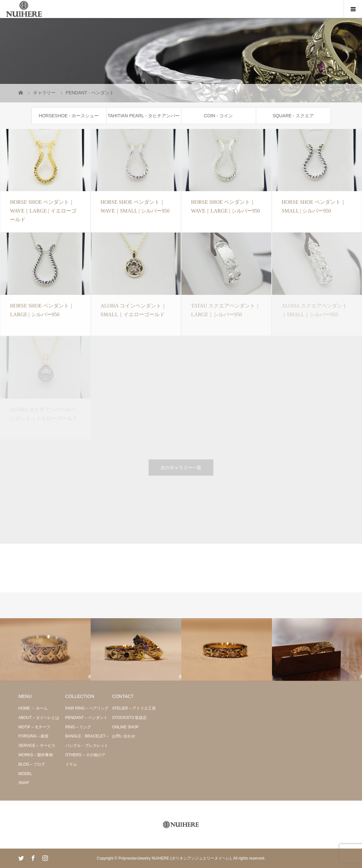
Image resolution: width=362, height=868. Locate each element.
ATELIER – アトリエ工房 (134, 708)
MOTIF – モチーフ (34, 727)
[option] (45, 650)
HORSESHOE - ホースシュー (69, 116)
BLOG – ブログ (32, 764)
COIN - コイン (218, 116)
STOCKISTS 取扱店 (129, 718)
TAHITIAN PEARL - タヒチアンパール (143, 118)
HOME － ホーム (33, 708)
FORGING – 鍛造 (34, 736)
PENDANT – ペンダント (86, 718)
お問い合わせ (124, 736)
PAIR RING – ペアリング (87, 708)
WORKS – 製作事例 (36, 755)
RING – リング (78, 727)
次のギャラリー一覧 (181, 468)
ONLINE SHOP (125, 727)
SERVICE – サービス (37, 746)
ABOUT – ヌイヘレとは (39, 718)
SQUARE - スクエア (293, 116)
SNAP (24, 783)
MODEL (25, 774)
